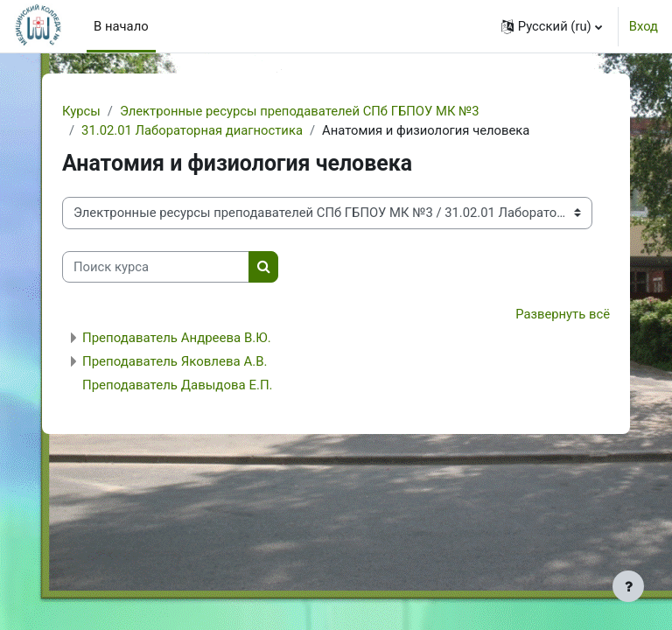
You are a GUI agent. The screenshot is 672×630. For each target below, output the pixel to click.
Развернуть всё (563, 314)
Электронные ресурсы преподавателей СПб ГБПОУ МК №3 (300, 111)
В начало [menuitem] (121, 26)
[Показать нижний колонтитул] (628, 586)
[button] (552, 26)
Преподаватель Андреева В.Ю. (177, 338)
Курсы (81, 111)
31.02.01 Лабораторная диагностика (192, 130)
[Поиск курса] (156, 267)
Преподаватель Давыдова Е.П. (178, 385)
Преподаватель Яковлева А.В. (175, 361)
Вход (644, 26)
